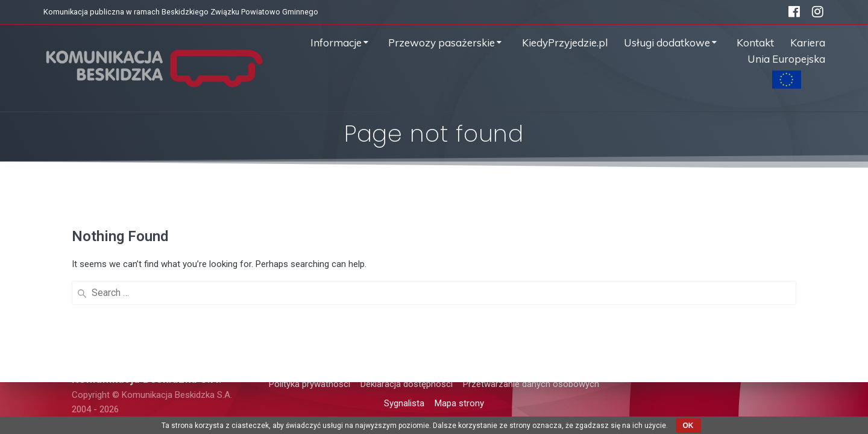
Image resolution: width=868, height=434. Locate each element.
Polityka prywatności (310, 384)
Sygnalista (404, 403)
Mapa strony (459, 403)
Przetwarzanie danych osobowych (531, 384)
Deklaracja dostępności (407, 384)
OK (688, 426)
